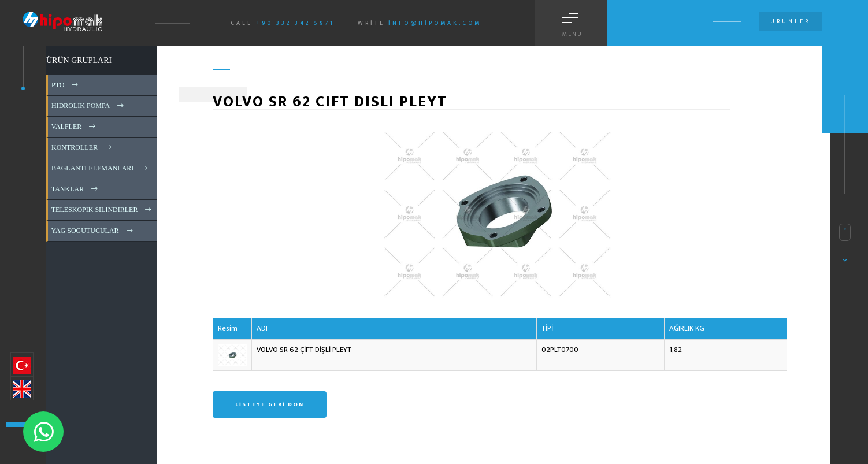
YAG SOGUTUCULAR (93, 231)
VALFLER (74, 127)
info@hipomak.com (435, 23)
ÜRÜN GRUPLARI (79, 60)
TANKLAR (75, 189)
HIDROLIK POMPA (88, 106)
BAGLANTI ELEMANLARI (100, 168)
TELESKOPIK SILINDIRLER (102, 210)
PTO (66, 85)
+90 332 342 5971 (295, 23)
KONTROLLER (82, 147)
